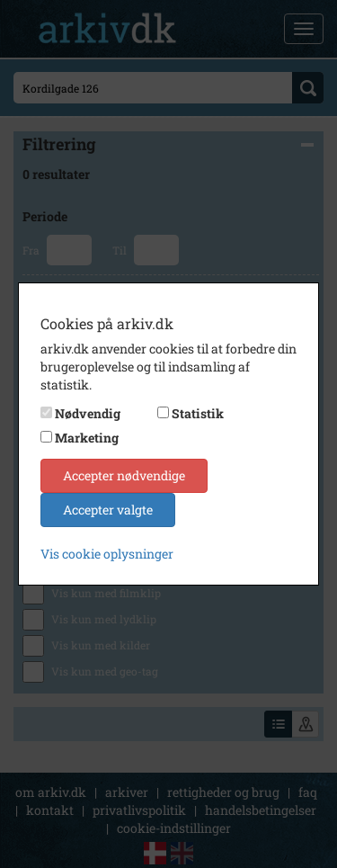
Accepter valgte (108, 510)
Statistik (198, 413)
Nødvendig (88, 413)
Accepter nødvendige (124, 475)
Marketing (87, 438)
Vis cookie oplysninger (107, 554)
